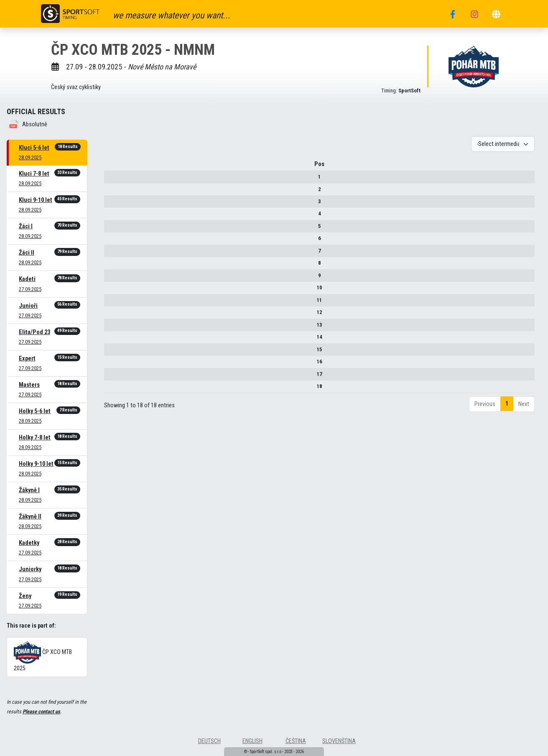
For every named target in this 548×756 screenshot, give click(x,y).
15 (117, 352)
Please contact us (41, 711)
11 (117, 303)
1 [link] (507, 407)
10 (117, 290)
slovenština (339, 741)
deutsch (209, 741)
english (252, 741)
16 (117, 364)
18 (117, 389)
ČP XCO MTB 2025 (43, 656)
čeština (296, 741)
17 (117, 377)
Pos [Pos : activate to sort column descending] (117, 167)
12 (117, 315)
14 (117, 340)
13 (117, 328)
